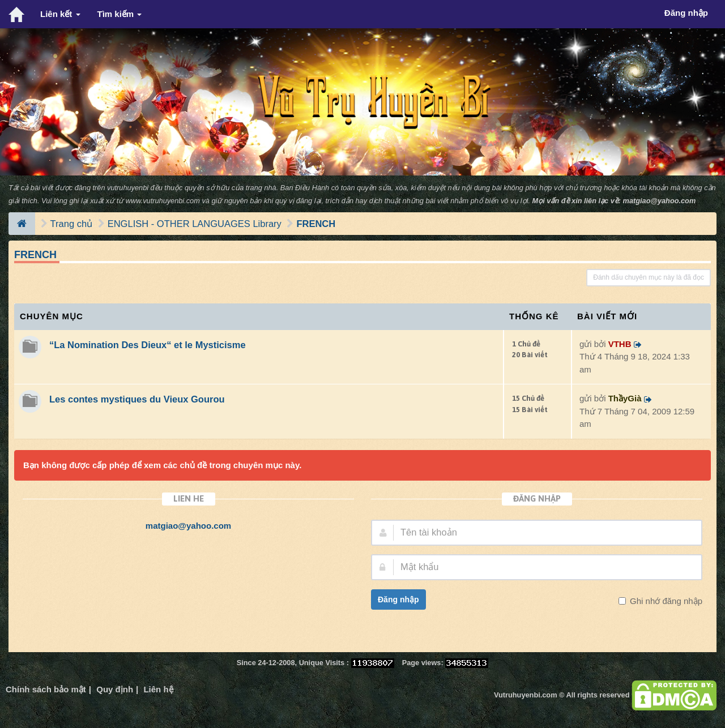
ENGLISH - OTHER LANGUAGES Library (195, 224)
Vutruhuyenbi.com (525, 695)
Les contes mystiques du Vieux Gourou (137, 399)
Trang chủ (72, 224)
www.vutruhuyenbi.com (163, 201)
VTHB (620, 344)
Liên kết (60, 14)
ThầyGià (625, 398)
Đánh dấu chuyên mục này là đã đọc (649, 277)
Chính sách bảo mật (46, 689)
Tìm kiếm (120, 14)
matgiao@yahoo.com (660, 201)
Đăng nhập (398, 599)
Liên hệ (158, 689)
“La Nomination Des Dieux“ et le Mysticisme (148, 345)
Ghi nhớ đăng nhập (665, 601)
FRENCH (316, 224)
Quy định (115, 689)
